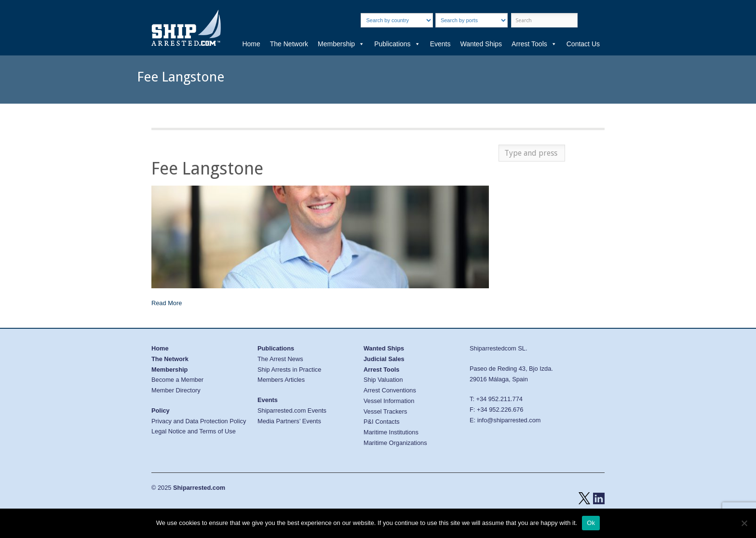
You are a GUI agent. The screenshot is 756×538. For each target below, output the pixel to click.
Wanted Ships (481, 44)
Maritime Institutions (391, 432)
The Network (289, 44)
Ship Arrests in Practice (289, 370)
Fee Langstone (207, 168)
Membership (341, 44)
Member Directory (176, 390)
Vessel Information (389, 401)
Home (251, 44)
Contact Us (583, 44)
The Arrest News (280, 359)
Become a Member (177, 380)
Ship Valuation (383, 380)
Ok (591, 523)
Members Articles (281, 380)
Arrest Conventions (390, 390)
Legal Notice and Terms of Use (194, 431)
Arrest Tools (534, 44)
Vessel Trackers (385, 411)
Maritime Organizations (395, 443)
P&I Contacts (382, 422)
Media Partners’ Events (289, 421)
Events (440, 44)
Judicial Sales (384, 359)
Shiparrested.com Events (292, 410)
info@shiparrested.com (509, 420)
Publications (397, 44)
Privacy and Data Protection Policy (199, 421)
